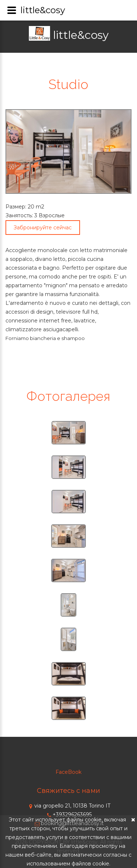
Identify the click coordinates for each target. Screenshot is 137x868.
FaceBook (68, 772)
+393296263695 (68, 815)
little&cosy (81, 35)
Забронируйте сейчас (43, 228)
